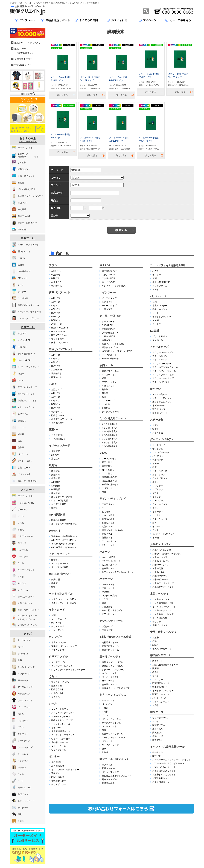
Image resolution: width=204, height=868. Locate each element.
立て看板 (106, 512)
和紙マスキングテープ (62, 720)
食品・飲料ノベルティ (163, 632)
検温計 (156, 672)
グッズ (28, 634)
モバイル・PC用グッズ (163, 534)
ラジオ (156, 721)
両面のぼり (107, 462)
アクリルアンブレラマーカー (166, 367)
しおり (105, 752)
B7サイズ (56, 320)
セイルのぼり (108, 470)
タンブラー (158, 486)
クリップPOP (108, 336)
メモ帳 (105, 712)
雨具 (155, 523)
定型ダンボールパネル (112, 530)
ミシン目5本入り (110, 435)
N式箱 (105, 599)
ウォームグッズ (160, 504)
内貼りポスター (59, 777)
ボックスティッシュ (111, 723)
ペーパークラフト (110, 677)
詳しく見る (63, 95)
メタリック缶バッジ (162, 398)
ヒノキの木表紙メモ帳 (163, 603)
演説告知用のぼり (110, 481)
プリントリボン (109, 382)
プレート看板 (108, 515)
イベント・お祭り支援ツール (167, 747)
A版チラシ (56, 271)
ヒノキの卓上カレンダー (164, 614)
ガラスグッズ (159, 475)
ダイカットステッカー (62, 709)
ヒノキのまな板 (160, 618)
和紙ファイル (108, 768)
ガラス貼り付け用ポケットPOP (117, 351)
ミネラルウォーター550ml (64, 599)
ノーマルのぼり (109, 459)
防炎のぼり (107, 466)
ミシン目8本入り (110, 446)
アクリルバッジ (160, 360)
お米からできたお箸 (162, 550)
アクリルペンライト (162, 382)
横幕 (104, 492)
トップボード (108, 322)
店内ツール (106, 365)
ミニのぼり (107, 473)
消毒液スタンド (160, 687)
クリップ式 (107, 309)
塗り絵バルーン (109, 568)
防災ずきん (158, 740)
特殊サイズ (57, 286)
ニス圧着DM (57, 435)
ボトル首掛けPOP (60, 574)
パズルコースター (110, 673)
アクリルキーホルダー (163, 352)
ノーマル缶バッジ (161, 394)
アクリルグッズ (159, 347)
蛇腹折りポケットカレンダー (65, 646)
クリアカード (58, 626)
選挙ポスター (58, 773)
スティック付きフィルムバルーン (118, 572)
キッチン (157, 497)
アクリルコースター (162, 364)
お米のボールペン (161, 561)
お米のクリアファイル (163, 587)
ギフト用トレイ (109, 614)
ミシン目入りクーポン (113, 418)
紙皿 (104, 397)
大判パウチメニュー (111, 371)
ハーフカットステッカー (63, 713)
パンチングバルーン (111, 561)
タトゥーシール (59, 746)
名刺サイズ (57, 324)
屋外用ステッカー (60, 742)
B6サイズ (56, 317)
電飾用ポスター (59, 781)
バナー (105, 508)
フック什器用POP (110, 333)
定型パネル (107, 526)
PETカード (56, 623)
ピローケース (108, 588)
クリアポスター (59, 784)
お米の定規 (158, 568)
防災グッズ (157, 712)
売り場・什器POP (110, 316)
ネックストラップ (110, 745)
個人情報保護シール (61, 731)
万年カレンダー (59, 650)
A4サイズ (56, 298)
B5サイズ (56, 313)
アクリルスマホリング (163, 378)
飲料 (155, 641)
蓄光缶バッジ (159, 409)
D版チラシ (56, 278)
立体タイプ (107, 302)
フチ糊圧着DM (58, 439)
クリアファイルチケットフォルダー (68, 670)
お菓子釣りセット (161, 778)
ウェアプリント (160, 478)
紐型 (53, 587)
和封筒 (54, 508)
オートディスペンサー (163, 691)
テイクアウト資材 (110, 412)
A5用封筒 (56, 486)
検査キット (158, 661)
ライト (156, 530)
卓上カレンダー (59, 642)
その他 (156, 538)
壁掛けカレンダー (161, 309)
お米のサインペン (161, 565)
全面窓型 (56, 451)
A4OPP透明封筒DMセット (64, 547)
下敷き (105, 708)
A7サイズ (56, 309)
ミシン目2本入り (110, 424)
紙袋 (104, 378)
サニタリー (158, 515)
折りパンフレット (60, 292)
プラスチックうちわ (61, 682)
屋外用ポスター (59, 766)
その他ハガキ (58, 423)
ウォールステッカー (61, 739)
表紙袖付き (57, 373)
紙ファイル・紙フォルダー (115, 759)
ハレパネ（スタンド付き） (115, 286)
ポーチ (156, 464)
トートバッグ (159, 445)
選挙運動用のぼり (110, 477)
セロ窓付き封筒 (59, 504)
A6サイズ (56, 306)
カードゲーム (108, 681)
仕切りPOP (107, 325)
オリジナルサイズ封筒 (62, 497)
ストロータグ (108, 401)
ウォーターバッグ (161, 718)
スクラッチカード (60, 564)
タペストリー (108, 488)
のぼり (104, 453)
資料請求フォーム (110, 642)
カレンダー (56, 637)
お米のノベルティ (161, 544)
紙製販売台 (107, 340)
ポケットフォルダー (111, 772)
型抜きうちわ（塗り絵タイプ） (117, 688)
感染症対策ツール (161, 655)
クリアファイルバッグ (62, 666)
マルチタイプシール (61, 717)
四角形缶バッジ (160, 413)
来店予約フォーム (110, 646)
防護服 (156, 668)
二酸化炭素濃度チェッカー (165, 665)
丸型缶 (156, 425)
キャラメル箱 (108, 584)
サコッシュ (158, 449)
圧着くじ (56, 560)
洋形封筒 (56, 471)
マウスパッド (108, 701)
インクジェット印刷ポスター (65, 770)
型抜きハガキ (58, 415)
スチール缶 (157, 420)
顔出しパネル (108, 523)
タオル (156, 508)
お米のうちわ (58, 693)
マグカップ (158, 489)
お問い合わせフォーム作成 (115, 637)
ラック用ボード (109, 355)
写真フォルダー (109, 779)
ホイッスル (158, 729)
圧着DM (54, 429)
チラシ (53, 265)
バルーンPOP (108, 557)
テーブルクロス (109, 541)
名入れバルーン (109, 565)
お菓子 (156, 638)
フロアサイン (108, 504)
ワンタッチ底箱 (109, 596)
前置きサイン (108, 538)
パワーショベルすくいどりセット (168, 763)
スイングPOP (108, 292)
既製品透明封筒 (59, 520)
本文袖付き (57, 377)
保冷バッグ (158, 460)
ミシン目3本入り (110, 428)
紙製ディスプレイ (110, 348)
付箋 (104, 730)
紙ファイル (107, 765)
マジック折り (58, 339)
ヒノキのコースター (162, 599)
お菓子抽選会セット (162, 782)
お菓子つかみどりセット (164, 767)
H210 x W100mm (59, 328)
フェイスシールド (161, 702)
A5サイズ (56, 302)
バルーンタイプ (109, 306)
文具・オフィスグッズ (113, 695)
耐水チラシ (57, 282)
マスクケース (159, 680)
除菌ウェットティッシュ (164, 694)
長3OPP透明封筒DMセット (64, 544)
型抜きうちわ (58, 689)
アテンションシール (61, 724)
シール (53, 703)
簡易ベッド (158, 736)
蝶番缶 (156, 429)
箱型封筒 (56, 493)
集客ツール (28, 238)
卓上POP (105, 265)
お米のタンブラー (161, 557)
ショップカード (59, 619)
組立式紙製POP (109, 271)
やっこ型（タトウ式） (112, 610)
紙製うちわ (57, 686)
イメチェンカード (60, 445)
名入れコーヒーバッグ (163, 649)
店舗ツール (28, 327)
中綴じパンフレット (61, 349)
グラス (156, 493)
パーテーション (160, 698)
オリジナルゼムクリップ (113, 738)
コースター (158, 324)
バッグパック (159, 456)
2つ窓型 (55, 455)
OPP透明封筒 (57, 515)
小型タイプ (107, 626)
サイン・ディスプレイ (113, 499)
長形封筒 (56, 478)
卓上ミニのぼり (109, 282)
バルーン (105, 552)
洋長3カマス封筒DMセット (64, 536)
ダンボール (158, 340)
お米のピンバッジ (161, 580)
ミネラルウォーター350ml (64, 603)
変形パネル (107, 534)
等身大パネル (108, 519)
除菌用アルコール (161, 683)
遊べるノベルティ (110, 657)
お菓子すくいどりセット (164, 775)
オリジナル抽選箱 (60, 567)
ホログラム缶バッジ (162, 402)
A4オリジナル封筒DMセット (65, 540)
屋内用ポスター (59, 762)
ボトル (156, 482)
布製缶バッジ (159, 406)
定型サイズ (57, 389)
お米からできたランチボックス (167, 554)
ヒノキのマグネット (162, 610)
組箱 (104, 603)
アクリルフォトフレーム (164, 371)
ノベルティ (28, 490)
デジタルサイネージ (111, 621)
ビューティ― (159, 512)
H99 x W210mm (59, 335)
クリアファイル (58, 657)
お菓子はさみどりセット (164, 771)
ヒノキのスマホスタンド (164, 607)
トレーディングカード (62, 630)
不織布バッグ (108, 386)
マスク (156, 676)
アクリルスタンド (161, 356)
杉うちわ (56, 697)
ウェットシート (109, 726)
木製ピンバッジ (160, 625)
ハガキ (53, 384)
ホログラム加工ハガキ (62, 419)
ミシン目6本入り (110, 439)
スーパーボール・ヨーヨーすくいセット (171, 760)
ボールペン (107, 704)
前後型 (54, 583)
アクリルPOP (108, 278)
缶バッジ (155, 389)
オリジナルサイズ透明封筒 (64, 524)
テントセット (108, 545)
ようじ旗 (106, 404)
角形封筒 (56, 475)
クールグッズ (159, 501)
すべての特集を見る (28, 141)
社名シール (57, 728)
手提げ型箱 (107, 607)
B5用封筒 (56, 489)
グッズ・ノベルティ (162, 439)
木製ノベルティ (159, 594)
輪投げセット (159, 756)
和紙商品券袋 (108, 783)
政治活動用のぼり (110, 485)
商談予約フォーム (110, 650)
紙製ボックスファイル (112, 734)
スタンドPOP (108, 275)
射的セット (158, 752)
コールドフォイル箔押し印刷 (167, 265)
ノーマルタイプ (109, 298)
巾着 (155, 467)
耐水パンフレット (60, 343)
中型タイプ (107, 630)
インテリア (158, 526)
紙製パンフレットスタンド (115, 344)
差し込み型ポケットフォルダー (117, 776)
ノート (105, 715)
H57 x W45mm (58, 331)
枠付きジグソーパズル (112, 662)
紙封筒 (53, 465)
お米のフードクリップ (163, 583)
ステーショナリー (161, 519)
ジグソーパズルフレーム (113, 670)
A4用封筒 (56, 482)
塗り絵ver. (56, 459)
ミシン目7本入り (110, 443)
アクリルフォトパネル (163, 375)
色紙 (104, 749)
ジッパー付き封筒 (60, 501)
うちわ (53, 676)
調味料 (156, 645)
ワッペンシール (59, 750)
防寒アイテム (159, 725)
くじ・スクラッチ (60, 554)
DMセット (55, 531)
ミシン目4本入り (110, 431)
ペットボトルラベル (61, 594)
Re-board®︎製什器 (110, 359)
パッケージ (106, 579)
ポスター (54, 756)
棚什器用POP (108, 329)
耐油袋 (105, 393)
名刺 (53, 615)
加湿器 (156, 705)
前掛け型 (56, 580)
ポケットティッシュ (111, 719)
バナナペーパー (159, 296)
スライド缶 (158, 433)
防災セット (158, 733)
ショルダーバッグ (161, 452)
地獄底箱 (106, 592)
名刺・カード (57, 610)
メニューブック (109, 375)
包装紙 (105, 389)
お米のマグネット (161, 576)
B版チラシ (56, 275)
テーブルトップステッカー (64, 735)
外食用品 (106, 408)
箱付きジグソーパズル (112, 666)
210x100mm (57, 370)
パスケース (107, 741)
